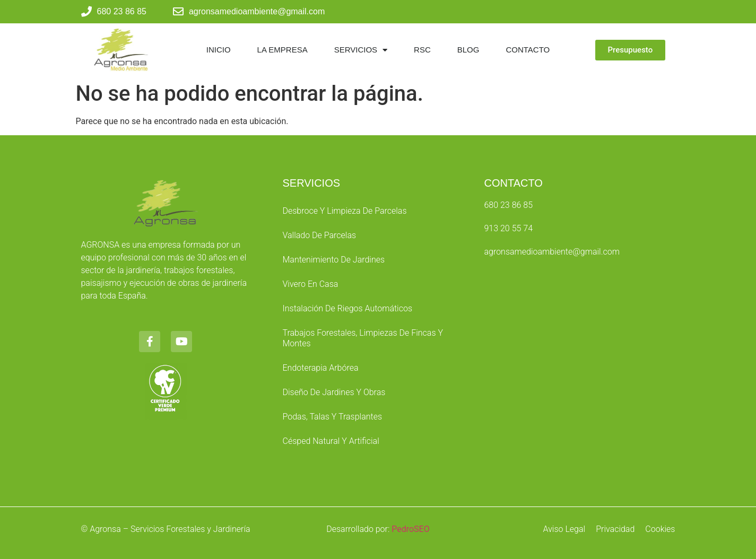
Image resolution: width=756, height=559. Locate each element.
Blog (468, 50)
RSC (422, 50)
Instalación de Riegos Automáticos (347, 308)
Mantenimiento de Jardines (333, 260)
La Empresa (283, 50)
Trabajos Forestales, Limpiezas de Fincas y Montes (363, 338)
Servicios (361, 50)
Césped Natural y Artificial (331, 441)
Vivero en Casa (310, 284)
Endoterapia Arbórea (320, 368)
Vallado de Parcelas (319, 235)
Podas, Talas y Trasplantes (332, 417)
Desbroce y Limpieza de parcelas (344, 211)
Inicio (219, 50)
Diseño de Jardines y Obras (334, 392)
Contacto (528, 50)
